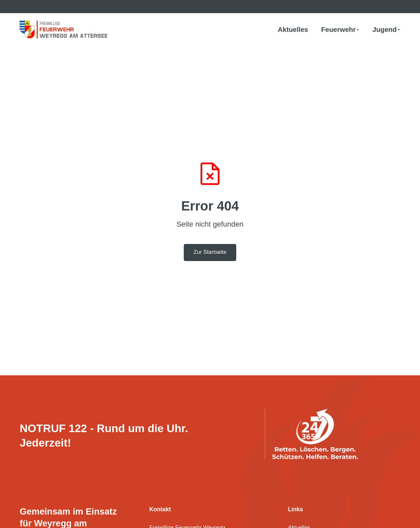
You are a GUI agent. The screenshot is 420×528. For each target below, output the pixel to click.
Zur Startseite (210, 252)
